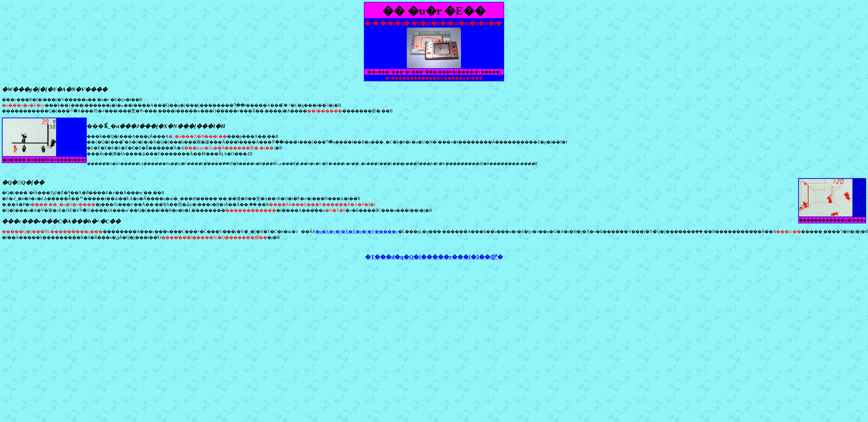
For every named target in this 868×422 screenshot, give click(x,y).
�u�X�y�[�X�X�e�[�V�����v (357, 232)
